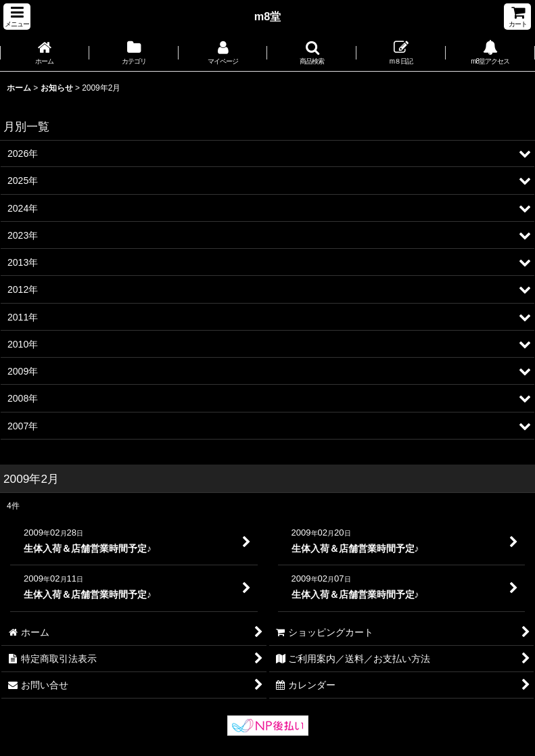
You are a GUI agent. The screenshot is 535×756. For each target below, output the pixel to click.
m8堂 (268, 16)
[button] (17, 17)
